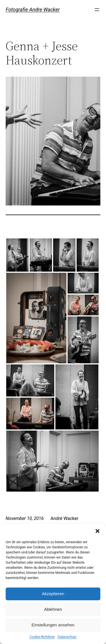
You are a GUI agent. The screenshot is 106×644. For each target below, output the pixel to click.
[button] (98, 531)
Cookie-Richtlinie (42, 637)
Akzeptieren (53, 594)
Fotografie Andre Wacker (33, 10)
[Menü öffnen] (97, 10)
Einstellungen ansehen (53, 625)
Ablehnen (53, 609)
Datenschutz (67, 637)
